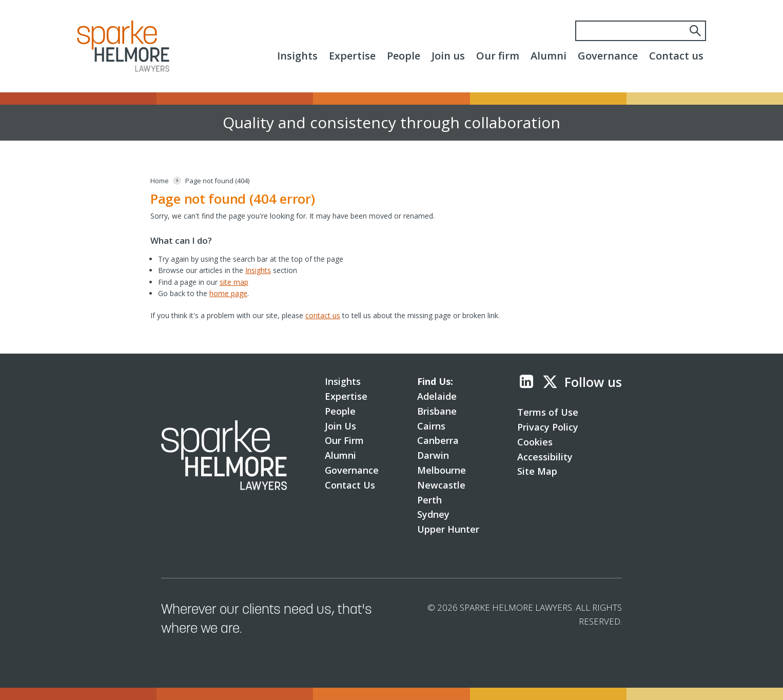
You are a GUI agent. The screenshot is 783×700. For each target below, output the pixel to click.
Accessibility (545, 457)
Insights (297, 56)
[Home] (160, 181)
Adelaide (437, 396)
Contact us (676, 56)
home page (228, 293)
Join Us (340, 426)
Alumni (549, 56)
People (404, 56)
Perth (429, 500)
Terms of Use (548, 412)
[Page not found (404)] (217, 181)
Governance (608, 56)
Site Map (537, 471)
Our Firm (344, 440)
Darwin (433, 455)
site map (234, 282)
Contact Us (350, 485)
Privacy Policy (548, 427)
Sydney (433, 514)
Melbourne (442, 470)
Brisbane (437, 411)
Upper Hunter (448, 529)
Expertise (352, 56)
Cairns (431, 426)
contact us (323, 315)
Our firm (498, 56)
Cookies (535, 442)
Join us (448, 56)
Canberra (438, 440)
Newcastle (441, 485)
